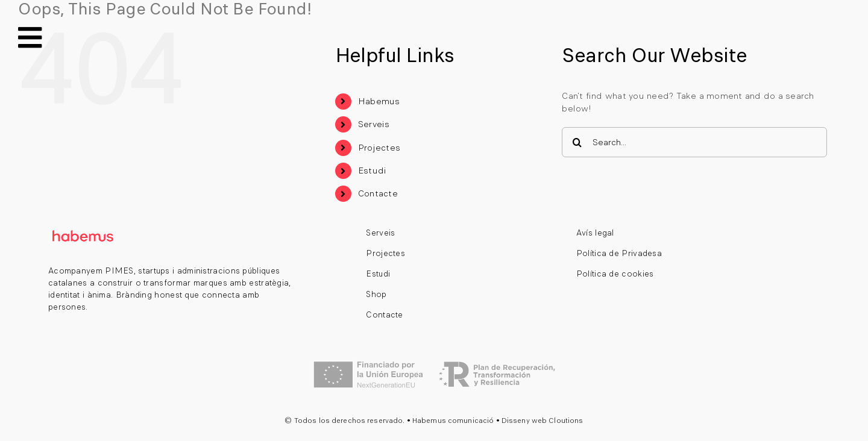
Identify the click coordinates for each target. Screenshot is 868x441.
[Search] (577, 142)
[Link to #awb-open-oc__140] (30, 38)
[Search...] (694, 142)
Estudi (372, 170)
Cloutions (566, 421)
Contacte (378, 193)
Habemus (379, 101)
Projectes (379, 148)
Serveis (374, 124)
